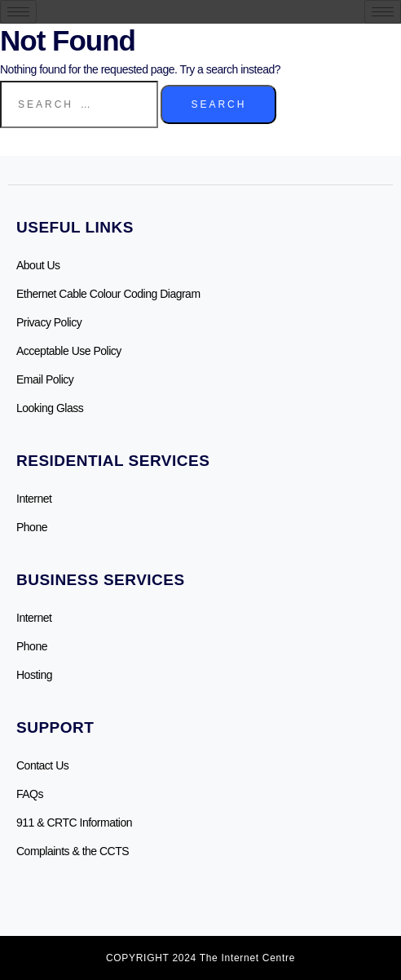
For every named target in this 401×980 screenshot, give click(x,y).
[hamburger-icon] (18, 12)
